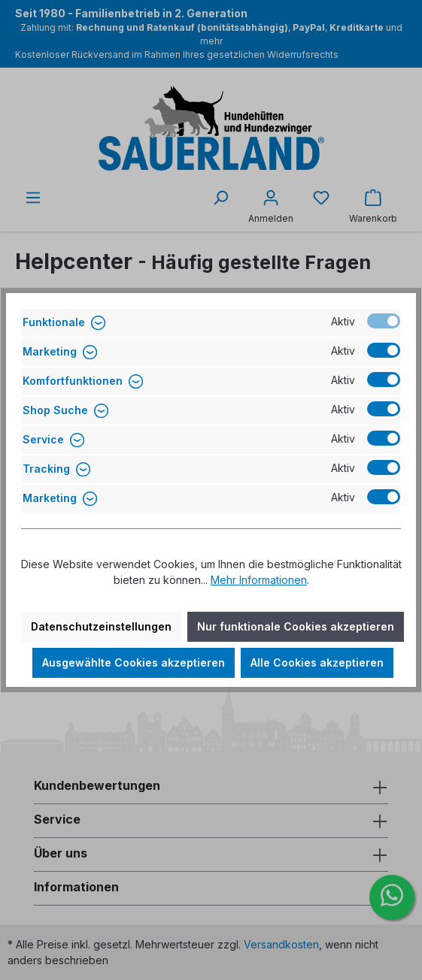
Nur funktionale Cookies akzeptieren (296, 626)
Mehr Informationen (259, 580)
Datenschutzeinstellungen (101, 626)
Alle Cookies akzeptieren (317, 662)
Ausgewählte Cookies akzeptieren (134, 662)
